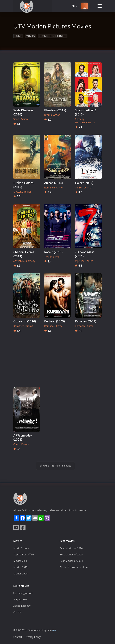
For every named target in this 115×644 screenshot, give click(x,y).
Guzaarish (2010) (25, 321)
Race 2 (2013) (53, 252)
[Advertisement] (57, 359)
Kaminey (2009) (86, 321)
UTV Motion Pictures (53, 36)
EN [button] (75, 6)
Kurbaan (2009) (55, 321)
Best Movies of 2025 (71, 554)
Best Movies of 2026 (71, 548)
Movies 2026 (20, 561)
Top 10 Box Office (24, 554)
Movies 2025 (20, 567)
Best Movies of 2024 (71, 561)
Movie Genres (21, 548)
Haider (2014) (84, 183)
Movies (30, 36)
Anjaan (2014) (53, 183)
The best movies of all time (75, 567)
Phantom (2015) (55, 110)
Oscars (17, 612)
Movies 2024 (20, 574)
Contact (18, 637)
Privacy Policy (33, 637)
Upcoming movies (23, 593)
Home (18, 36)
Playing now (20, 599)
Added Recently (22, 606)
